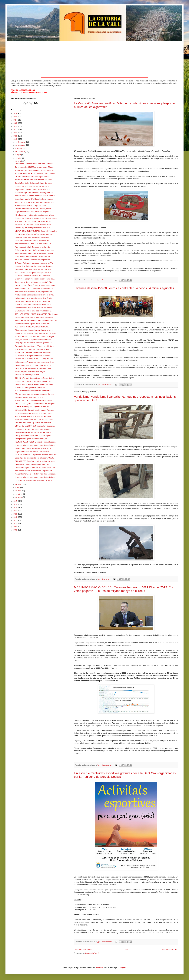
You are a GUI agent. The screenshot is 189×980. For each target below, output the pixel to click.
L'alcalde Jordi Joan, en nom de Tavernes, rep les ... (34, 209)
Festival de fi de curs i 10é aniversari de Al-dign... (33, 429)
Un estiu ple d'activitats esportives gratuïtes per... (33, 177)
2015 (16, 508)
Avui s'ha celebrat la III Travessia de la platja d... (33, 247)
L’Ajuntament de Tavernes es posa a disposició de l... (34, 362)
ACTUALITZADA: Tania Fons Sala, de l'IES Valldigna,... (35, 337)
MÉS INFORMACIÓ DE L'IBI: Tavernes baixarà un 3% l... (36, 174)
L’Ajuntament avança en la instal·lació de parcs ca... (34, 212)
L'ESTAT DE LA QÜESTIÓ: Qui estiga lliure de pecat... (35, 426)
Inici (126, 949)
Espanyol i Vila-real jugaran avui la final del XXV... (33, 324)
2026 (16, 114)
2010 (16, 524)
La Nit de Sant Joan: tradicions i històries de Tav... (33, 257)
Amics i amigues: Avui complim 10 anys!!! (30, 372)
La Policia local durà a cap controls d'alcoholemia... (34, 423)
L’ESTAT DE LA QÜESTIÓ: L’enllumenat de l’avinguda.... (36, 404)
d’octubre (19, 148)
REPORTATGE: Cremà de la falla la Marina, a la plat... (35, 461)
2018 (16, 139)
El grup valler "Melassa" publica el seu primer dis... (33, 352)
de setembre (20, 152)
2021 (16, 130)
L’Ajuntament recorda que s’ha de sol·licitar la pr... (33, 190)
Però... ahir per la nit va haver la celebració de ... (33, 241)
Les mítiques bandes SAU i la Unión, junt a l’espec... (34, 199)
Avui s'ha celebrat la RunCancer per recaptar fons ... (34, 391)
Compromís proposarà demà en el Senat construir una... (36, 468)
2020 (16, 133)
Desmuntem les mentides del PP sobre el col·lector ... (35, 346)
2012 (16, 517)
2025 (16, 117)
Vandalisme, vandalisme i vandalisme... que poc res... (35, 170)
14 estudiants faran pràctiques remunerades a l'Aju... (34, 180)
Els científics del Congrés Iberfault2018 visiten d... (33, 356)
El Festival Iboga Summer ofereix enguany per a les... (35, 193)
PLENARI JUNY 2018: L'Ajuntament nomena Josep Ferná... (37, 455)
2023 (16, 123)
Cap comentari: (108, 280)
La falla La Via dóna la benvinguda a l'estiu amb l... (34, 448)
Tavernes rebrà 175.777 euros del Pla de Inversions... (35, 289)
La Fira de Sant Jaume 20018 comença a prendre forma (36, 333)
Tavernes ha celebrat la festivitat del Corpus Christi (34, 471)
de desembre (20, 142)
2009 (16, 527)
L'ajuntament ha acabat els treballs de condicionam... (34, 269)
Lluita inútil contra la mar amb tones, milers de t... (33, 464)
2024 (16, 120)
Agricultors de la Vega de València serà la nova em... (34, 234)
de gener (19, 497)
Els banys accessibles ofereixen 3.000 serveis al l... (34, 276)
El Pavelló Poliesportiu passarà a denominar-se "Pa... (35, 263)
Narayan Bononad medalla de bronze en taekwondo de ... (36, 196)
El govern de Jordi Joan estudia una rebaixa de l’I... (34, 186)
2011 (16, 520)
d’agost (18, 155)
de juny (18, 161)
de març (19, 491)
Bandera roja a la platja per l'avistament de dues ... (34, 228)
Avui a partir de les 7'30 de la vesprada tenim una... (34, 416)
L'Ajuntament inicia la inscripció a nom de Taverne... (34, 432)
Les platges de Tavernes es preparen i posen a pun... (34, 343)
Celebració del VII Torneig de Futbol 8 (29, 397)
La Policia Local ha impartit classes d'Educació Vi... (34, 305)
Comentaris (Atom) (92, 953)
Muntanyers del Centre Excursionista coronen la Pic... (35, 295)
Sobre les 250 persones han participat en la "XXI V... (34, 480)
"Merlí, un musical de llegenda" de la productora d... (34, 340)
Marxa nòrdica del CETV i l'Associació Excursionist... (34, 400)
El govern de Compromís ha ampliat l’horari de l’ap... (34, 381)
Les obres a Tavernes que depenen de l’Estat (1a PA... (35, 477)
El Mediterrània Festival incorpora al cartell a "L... (33, 206)
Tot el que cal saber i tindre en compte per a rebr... (33, 260)
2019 (16, 136)
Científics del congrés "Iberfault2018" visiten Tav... (33, 301)
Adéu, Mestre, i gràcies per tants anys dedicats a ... (34, 273)
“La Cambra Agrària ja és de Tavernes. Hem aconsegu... (36, 474)
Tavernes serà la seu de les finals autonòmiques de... (34, 202)
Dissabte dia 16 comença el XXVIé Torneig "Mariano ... (35, 359)
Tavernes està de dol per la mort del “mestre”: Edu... (34, 282)
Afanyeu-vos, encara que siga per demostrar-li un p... (34, 394)
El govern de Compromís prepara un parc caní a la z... (35, 279)
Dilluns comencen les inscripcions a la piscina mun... (34, 330)
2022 (16, 126)
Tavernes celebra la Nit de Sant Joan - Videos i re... (34, 244)
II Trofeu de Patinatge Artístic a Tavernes (30, 388)
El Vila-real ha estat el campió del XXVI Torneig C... (34, 311)
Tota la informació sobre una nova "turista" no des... (34, 221)
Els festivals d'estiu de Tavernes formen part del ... (33, 413)
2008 (16, 530)
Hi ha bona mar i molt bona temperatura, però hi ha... (34, 215)
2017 (16, 501)
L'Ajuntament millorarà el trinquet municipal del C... (34, 365)
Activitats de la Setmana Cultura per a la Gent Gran (34, 420)
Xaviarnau (99, 968)
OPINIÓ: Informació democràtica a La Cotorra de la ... (35, 378)
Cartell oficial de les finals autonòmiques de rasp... (33, 183)
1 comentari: (107, 579)
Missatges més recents (83, 949)
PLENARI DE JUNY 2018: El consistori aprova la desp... (36, 442)
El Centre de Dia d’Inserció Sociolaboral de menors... (34, 250)
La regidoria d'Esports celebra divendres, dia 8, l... (33, 439)
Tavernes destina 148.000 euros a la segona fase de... (35, 253)
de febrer (19, 494)
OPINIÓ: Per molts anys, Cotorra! (27, 375)
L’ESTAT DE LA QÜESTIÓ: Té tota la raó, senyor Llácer (35, 285)
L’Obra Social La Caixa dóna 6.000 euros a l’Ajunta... (34, 410)
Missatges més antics (169, 949)
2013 (16, 514)
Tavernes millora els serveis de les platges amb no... (34, 292)
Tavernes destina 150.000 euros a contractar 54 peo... (35, 167)
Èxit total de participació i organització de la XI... (33, 407)
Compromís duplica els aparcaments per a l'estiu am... (35, 317)
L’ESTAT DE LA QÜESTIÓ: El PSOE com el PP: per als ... (36, 231)
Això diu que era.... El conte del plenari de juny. (32, 349)
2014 (16, 511)
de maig (19, 484)
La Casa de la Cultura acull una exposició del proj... (34, 266)
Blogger (123, 968)
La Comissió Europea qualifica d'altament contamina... (35, 164)
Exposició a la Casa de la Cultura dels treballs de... (34, 225)
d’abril (18, 488)
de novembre (20, 145)
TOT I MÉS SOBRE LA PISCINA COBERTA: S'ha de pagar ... (38, 314)
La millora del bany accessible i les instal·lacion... (33, 237)
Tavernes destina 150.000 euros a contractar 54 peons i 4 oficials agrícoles (124, 288)
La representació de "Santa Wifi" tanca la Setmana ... (34, 308)
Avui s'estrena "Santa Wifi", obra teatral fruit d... (32, 327)
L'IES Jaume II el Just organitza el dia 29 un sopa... (34, 368)
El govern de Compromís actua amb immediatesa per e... (36, 218)
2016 (16, 504)
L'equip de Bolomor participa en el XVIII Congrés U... (34, 436)
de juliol (18, 158)
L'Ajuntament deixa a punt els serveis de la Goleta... (34, 298)
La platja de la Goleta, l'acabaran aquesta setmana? (34, 384)
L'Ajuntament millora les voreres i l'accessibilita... (33, 452)
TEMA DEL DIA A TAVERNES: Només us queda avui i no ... (37, 321)
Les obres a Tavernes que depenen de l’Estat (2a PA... (35, 445)
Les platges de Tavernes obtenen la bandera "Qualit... (35, 458)
